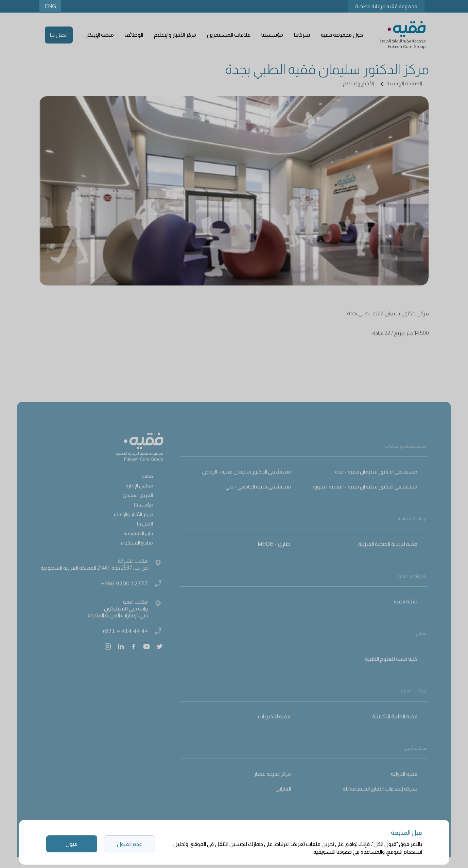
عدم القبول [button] (129, 844)
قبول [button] (72, 844)
